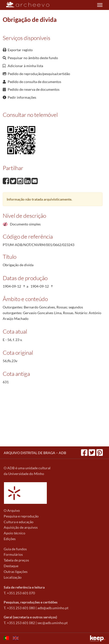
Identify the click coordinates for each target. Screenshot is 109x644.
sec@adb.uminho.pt (53, 623)
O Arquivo (12, 510)
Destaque (11, 566)
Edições (10, 539)
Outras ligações (16, 572)
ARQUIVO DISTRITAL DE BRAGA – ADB (35, 453)
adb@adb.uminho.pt (53, 608)
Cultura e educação (19, 522)
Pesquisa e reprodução (21, 516)
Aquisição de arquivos (21, 527)
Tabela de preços (16, 560)
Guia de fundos (15, 549)
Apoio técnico (14, 533)
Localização (13, 577)
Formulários (13, 554)
